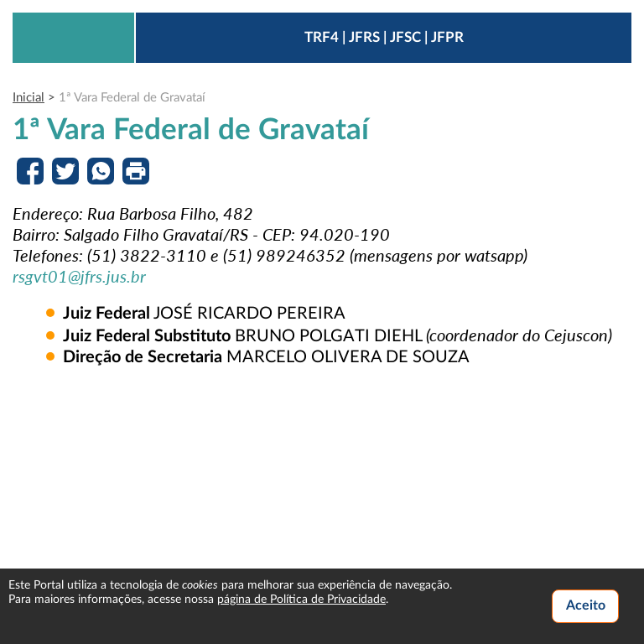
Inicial (29, 98)
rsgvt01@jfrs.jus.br (79, 276)
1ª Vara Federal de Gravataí (132, 98)
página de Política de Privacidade (301, 600)
